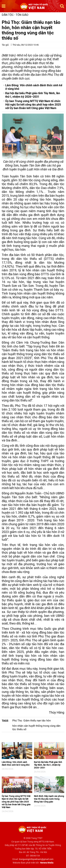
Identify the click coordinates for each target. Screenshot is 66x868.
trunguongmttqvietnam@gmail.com (36, 859)
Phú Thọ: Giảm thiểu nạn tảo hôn (32, 721)
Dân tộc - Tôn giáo (15, 15)
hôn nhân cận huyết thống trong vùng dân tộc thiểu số (36, 728)
